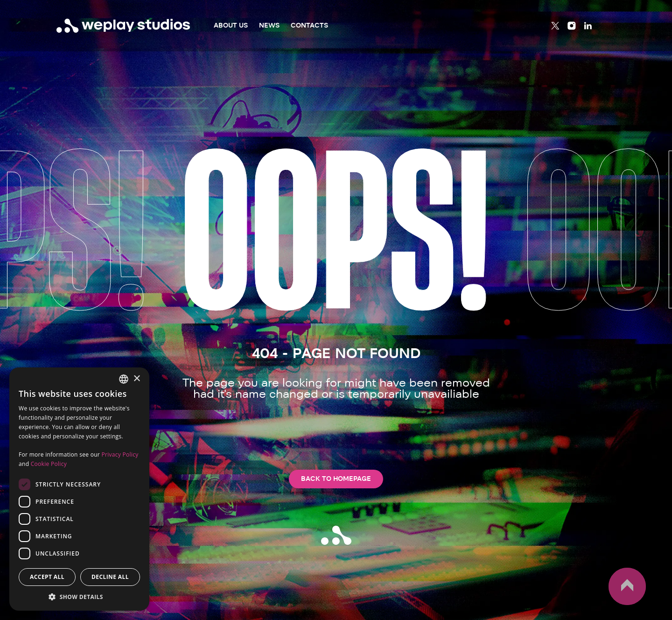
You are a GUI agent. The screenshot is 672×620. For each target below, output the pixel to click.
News (269, 25)
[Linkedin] (588, 26)
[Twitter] (555, 26)
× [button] (136, 379)
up (627, 586)
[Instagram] (572, 26)
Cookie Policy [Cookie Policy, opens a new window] (49, 464)
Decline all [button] (110, 577)
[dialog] (79, 489)
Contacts (309, 25)
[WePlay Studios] (123, 26)
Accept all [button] (47, 577)
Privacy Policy (120, 454)
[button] (79, 597)
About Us (231, 25)
